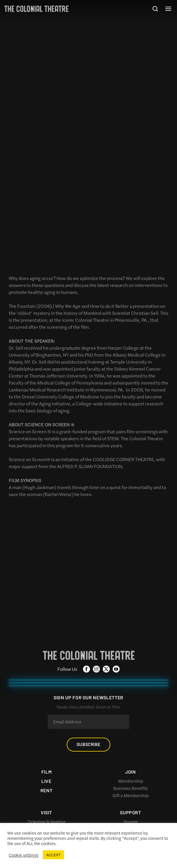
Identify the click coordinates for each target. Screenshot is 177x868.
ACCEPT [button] (53, 855)
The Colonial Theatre (36, 9)
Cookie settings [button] (24, 855)
